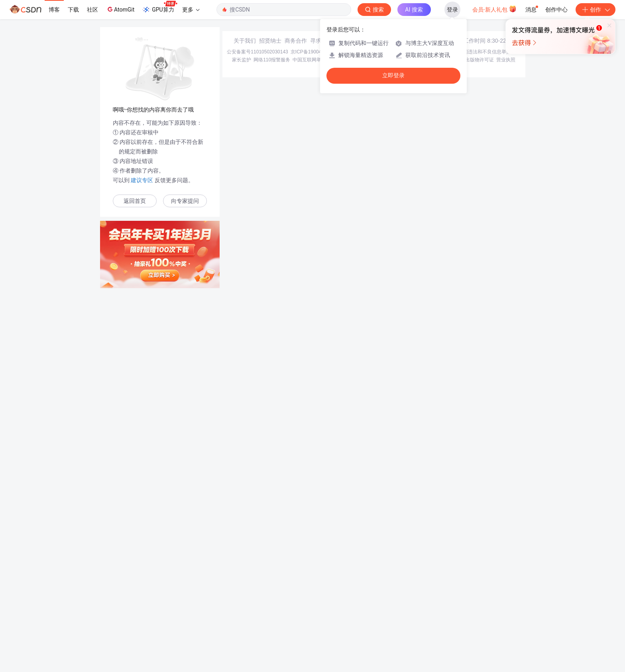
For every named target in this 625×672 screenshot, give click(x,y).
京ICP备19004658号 (312, 626)
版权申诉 (453, 634)
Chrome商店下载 (356, 634)
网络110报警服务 (272, 634)
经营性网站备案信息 (420, 626)
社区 (92, 10)
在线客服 (449, 615)
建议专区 (142, 180)
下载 (73, 10)
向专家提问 (185, 201)
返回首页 (135, 201)
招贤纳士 (270, 615)
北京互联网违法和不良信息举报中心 (482, 626)
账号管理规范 (391, 634)
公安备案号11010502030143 (257, 626)
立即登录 (393, 76)
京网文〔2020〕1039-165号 (366, 626)
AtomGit (120, 9)
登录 (452, 10)
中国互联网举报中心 (314, 634)
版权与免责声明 (425, 634)
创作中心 (556, 10)
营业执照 (506, 634)
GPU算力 (160, 7)
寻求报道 (321, 615)
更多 (191, 10)
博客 (54, 10)
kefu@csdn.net (408, 615)
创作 (596, 10)
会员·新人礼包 (494, 9)
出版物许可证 (480, 634)
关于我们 (245, 615)
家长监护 (242, 634)
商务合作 (296, 615)
